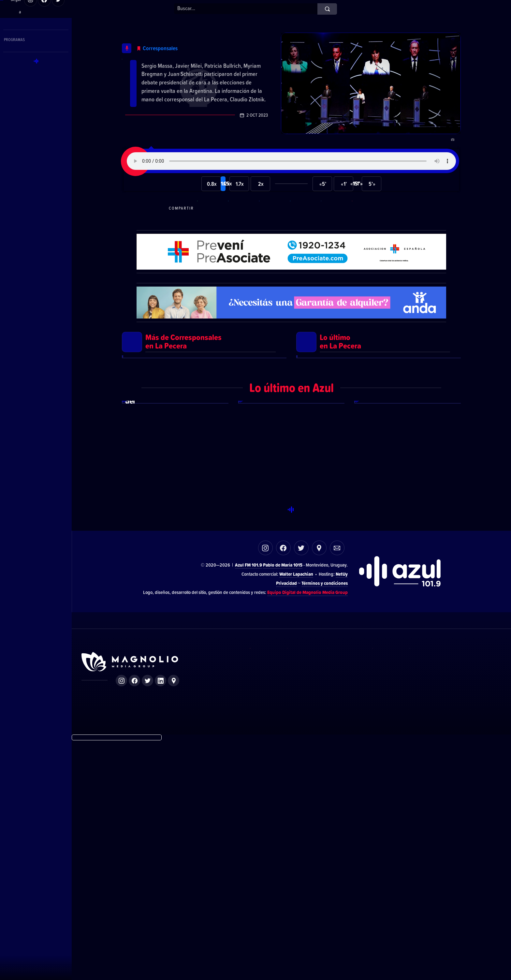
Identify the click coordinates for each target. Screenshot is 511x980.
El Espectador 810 (301, 907)
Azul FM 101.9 (248, 804)
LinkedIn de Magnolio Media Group (161, 920)
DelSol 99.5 (262, 907)
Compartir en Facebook (274, 229)
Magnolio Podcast (425, 907)
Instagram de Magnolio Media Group (121, 920)
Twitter (301, 787)
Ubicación (319, 787)
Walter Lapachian (296, 813)
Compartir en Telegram (243, 229)
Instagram (265, 787)
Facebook (283, 787)
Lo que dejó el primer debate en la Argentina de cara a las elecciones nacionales (196, 66)
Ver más (204, 511)
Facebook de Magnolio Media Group (134, 920)
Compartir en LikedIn (336, 229)
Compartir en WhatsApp (212, 229)
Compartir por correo (367, 229)
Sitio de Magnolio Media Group (130, 901)
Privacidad (286, 822)
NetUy (342, 813)
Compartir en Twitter (305, 229)
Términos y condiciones (325, 822)
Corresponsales (187, 39)
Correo (337, 787)
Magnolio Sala (385, 907)
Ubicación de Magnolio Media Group (174, 920)
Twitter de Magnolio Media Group (147, 920)
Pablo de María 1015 (283, 804)
